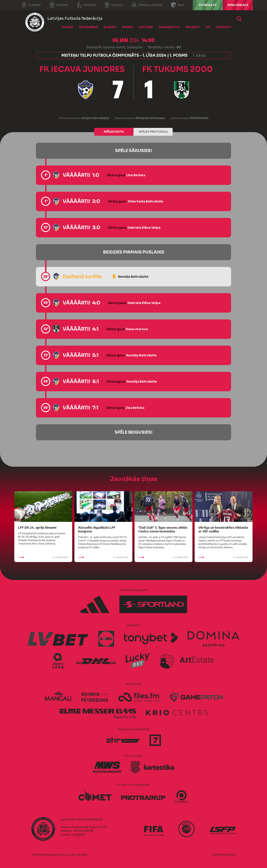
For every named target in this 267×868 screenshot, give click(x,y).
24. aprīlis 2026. (43, 557)
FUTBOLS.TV (208, 5)
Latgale (114, 5)
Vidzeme (59, 5)
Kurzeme (31, 5)
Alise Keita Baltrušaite (146, 201)
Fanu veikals (238, 5)
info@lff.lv (78, 835)
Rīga (178, 5)
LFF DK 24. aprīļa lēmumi (37, 527)
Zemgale (86, 5)
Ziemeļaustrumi (147, 5)
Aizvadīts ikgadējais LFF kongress (97, 529)
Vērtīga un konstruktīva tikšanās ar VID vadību (223, 529)
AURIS (233, 855)
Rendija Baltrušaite (133, 277)
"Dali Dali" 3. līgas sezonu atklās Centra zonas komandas (163, 529)
